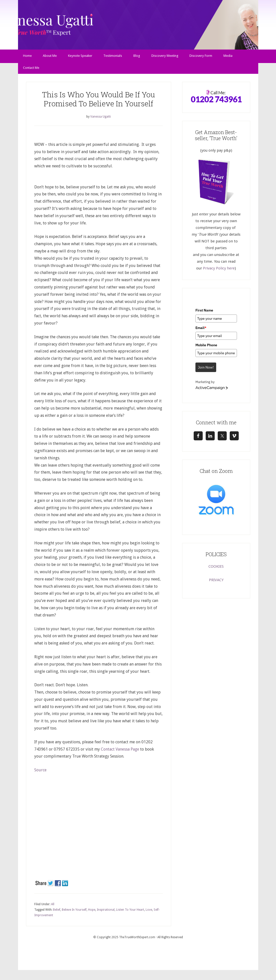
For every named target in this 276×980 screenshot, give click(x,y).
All (53, 907)
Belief (57, 912)
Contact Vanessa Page (120, 752)
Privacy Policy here (219, 271)
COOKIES (216, 569)
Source (40, 773)
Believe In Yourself (74, 912)
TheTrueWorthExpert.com (137, 940)
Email (201, 330)
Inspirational (106, 912)
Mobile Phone (206, 348)
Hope (92, 912)
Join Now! (206, 370)
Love (149, 912)
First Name (204, 313)
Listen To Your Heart (130, 912)
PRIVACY (216, 583)
